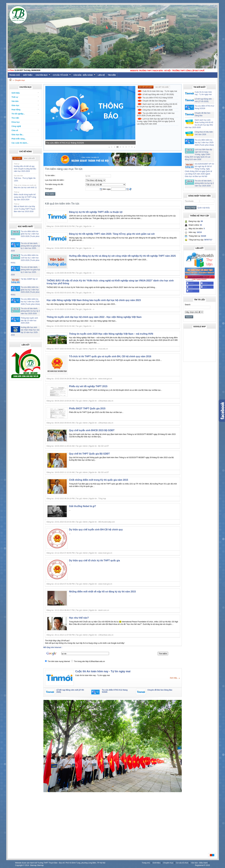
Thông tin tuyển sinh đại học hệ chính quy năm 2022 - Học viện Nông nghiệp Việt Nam (94, 317)
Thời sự (25, 97)
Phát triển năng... (19, 139)
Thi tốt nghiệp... (25, 114)
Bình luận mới (29, 158)
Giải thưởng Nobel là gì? (83, 506)
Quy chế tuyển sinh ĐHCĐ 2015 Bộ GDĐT (92, 430)
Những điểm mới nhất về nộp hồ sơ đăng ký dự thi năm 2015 (102, 592)
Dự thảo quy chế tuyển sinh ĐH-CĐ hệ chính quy (96, 530)
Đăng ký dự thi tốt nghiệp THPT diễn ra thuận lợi (96, 212)
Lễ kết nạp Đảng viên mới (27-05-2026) (65, 143)
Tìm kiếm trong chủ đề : (55, 184)
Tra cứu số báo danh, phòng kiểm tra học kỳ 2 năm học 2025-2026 (30, 311)
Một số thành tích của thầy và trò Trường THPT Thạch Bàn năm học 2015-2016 (25, 209)
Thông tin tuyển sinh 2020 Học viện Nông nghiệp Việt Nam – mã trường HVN (111, 334)
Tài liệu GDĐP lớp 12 (29, 279)
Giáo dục (25, 105)
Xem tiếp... (174, 678)
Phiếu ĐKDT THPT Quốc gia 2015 (87, 408)
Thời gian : (49, 189)
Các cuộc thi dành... (20, 143)
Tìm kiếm (112, 75)
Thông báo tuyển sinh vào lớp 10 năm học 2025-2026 (29, 321)
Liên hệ (101, 75)
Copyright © (20, 865)
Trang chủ (146, 863)
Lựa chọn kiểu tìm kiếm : (55, 180)
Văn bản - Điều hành (84, 75)
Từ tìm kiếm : (50, 176)
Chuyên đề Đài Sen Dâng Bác (155, 101)
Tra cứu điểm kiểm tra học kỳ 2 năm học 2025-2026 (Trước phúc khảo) (30, 302)
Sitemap (33, 865)
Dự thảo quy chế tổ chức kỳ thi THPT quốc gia (94, 560)
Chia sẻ (25, 130)
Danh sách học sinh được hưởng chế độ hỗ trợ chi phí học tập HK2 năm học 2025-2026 (157, 105)
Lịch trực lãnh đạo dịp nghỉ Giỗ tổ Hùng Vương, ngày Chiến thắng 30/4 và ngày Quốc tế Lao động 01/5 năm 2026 (156, 121)
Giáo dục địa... (18, 135)
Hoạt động (25, 110)
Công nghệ (16, 126)
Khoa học (16, 122)
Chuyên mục (43, 75)
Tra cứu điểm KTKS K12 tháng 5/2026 (158, 98)
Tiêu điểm (17, 158)
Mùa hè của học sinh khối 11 (25, 188)
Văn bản (25, 101)
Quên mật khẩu (203, 208)
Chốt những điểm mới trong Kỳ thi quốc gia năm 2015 (99, 480)
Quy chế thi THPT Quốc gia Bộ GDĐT (89, 454)
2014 (27, 865)
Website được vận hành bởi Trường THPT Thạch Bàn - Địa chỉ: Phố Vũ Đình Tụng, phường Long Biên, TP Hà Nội (60, 863)
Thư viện (15, 118)
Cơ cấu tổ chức (62, 75)
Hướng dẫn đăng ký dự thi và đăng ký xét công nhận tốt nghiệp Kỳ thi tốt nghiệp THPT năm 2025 (122, 256)
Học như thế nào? (79, 618)
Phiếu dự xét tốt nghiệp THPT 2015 (88, 386)
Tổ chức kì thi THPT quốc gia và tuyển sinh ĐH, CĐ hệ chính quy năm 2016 (110, 356)
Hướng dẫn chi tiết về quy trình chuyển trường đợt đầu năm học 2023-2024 (25, 169)
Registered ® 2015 (202, 865)
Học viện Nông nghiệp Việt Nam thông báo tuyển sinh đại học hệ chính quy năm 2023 (94, 300)
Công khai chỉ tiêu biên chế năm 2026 (158, 110)
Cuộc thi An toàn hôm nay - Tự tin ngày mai (160, 91)
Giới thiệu (28, 75)
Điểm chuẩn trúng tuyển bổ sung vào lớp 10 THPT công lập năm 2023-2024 (25, 197)
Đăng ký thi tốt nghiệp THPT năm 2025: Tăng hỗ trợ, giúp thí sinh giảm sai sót (112, 234)
